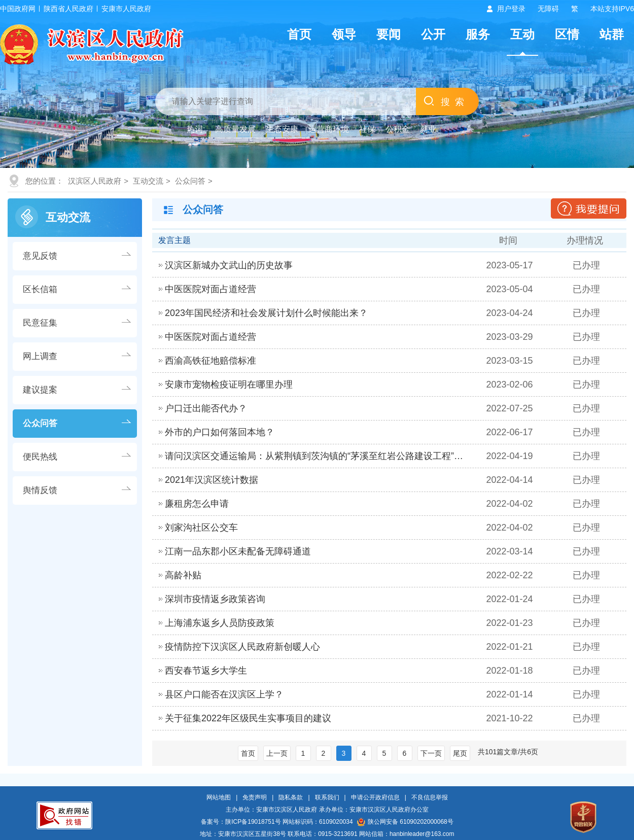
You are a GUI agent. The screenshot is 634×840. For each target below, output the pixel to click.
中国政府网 (18, 9)
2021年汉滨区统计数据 (212, 480)
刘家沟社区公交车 (201, 528)
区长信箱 (40, 289)
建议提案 (40, 390)
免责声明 (255, 797)
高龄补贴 (183, 575)
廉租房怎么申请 (197, 504)
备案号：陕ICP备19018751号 (241, 822)
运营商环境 (329, 129)
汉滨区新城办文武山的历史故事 (229, 265)
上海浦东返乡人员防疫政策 (220, 623)
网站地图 (219, 797)
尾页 (460, 753)
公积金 (398, 129)
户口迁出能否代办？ (206, 408)
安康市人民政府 (126, 9)
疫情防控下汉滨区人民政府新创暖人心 (242, 647)
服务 (478, 34)
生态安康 (282, 129)
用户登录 (511, 9)
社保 (367, 129)
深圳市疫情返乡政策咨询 (215, 599)
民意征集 (40, 323)
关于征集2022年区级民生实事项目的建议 (248, 718)
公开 (433, 34)
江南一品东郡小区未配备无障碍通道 (238, 551)
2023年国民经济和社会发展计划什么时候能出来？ (266, 313)
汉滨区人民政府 (95, 181)
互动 (522, 34)
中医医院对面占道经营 (210, 289)
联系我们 (327, 797)
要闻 (389, 34)
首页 (299, 34)
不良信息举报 (430, 797)
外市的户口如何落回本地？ (220, 432)
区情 (567, 34)
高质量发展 (235, 129)
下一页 (431, 753)
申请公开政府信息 (375, 797)
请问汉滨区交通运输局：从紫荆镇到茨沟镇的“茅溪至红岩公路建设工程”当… (317, 456)
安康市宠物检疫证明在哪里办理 (229, 384)
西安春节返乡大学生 (206, 671)
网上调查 (40, 356)
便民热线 (40, 457)
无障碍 (548, 9)
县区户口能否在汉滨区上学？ (224, 694)
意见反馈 (40, 256)
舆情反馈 (40, 490)
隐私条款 (291, 797)
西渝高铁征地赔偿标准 (210, 361)
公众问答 (190, 181)
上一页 (277, 753)
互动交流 (148, 181)
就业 (428, 129)
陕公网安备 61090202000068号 (405, 822)
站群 (612, 34)
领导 (344, 34)
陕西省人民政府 (68, 9)
